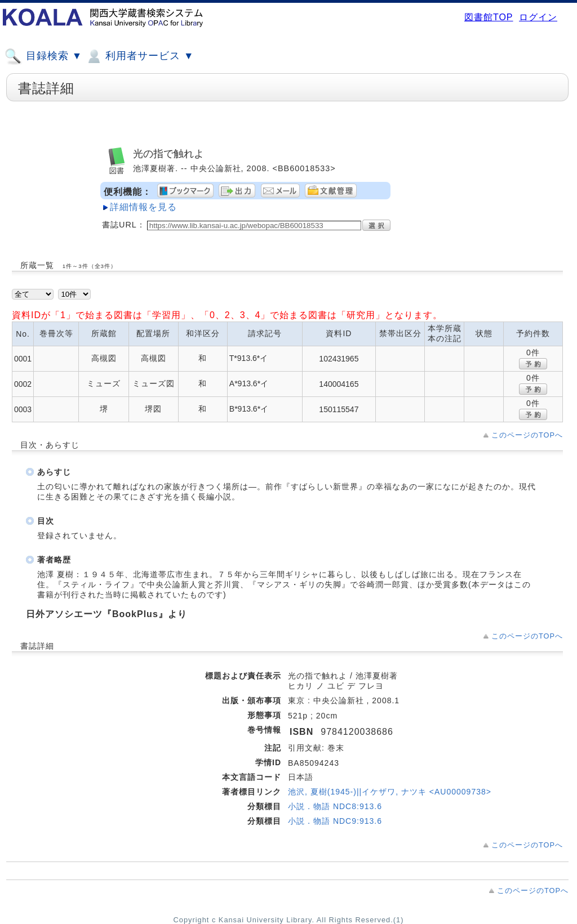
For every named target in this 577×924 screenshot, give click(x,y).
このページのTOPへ (527, 435)
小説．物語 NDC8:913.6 (335, 806)
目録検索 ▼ (43, 56)
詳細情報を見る (143, 207)
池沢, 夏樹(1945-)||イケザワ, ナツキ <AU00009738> (390, 792)
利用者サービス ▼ (139, 56)
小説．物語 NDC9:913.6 (335, 821)
